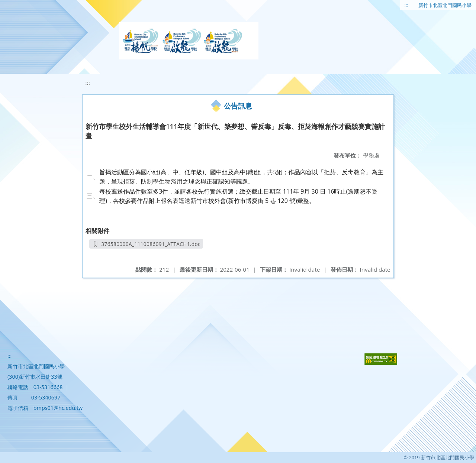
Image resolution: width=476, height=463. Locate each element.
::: (406, 5)
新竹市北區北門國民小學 (445, 5)
